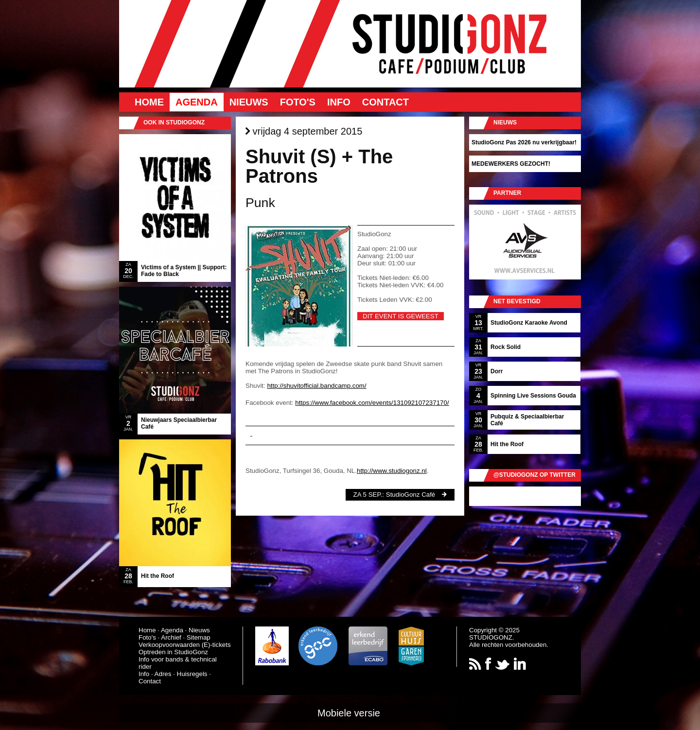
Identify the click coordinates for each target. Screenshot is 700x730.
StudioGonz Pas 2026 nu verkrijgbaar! (524, 142)
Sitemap (199, 637)
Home (149, 102)
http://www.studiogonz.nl (392, 471)
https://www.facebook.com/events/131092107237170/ (372, 403)
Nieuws (249, 102)
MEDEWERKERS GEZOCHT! (511, 164)
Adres (163, 674)
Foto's (298, 102)
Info (339, 102)
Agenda (197, 102)
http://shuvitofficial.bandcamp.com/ (316, 386)
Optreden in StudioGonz (173, 652)
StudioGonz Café (411, 495)
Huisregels (192, 674)
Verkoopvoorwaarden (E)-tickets (185, 645)
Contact (385, 102)
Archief (171, 637)
